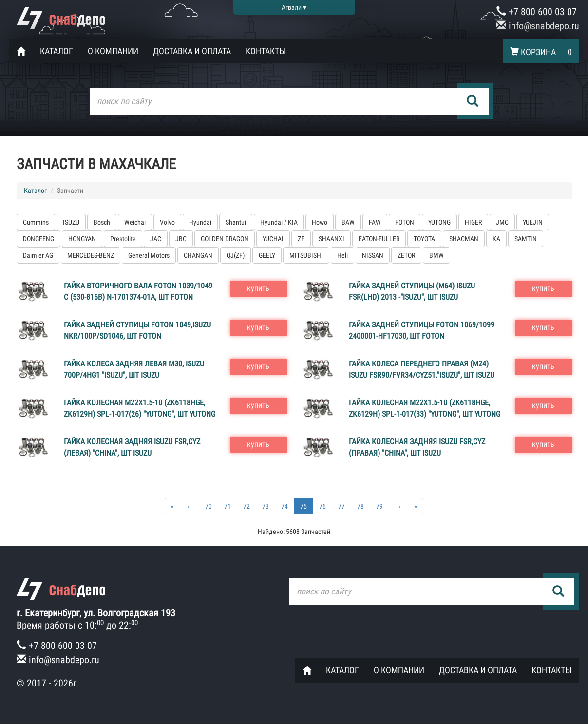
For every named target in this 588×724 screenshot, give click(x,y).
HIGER (473, 222)
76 (322, 506)
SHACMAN (464, 239)
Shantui (236, 222)
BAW (348, 222)
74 (285, 506)
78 (360, 506)
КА (496, 239)
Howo (320, 222)
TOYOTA (424, 239)
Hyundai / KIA (279, 222)
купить (258, 288)
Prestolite (123, 239)
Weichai (135, 222)
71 (228, 506)
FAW (375, 222)
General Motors (149, 255)
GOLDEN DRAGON (225, 239)
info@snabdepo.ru (538, 26)
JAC (156, 239)
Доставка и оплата (192, 51)
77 (341, 506)
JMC (502, 222)
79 (379, 506)
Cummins (36, 222)
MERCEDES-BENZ (91, 255)
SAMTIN (526, 239)
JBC (181, 239)
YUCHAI (273, 239)
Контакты (266, 51)
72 (247, 506)
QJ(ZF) (236, 255)
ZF (301, 239)
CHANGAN (198, 255)
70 (209, 506)
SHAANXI (332, 239)
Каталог (57, 51)
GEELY (267, 255)
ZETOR (406, 255)
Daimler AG (38, 255)
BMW (436, 255)
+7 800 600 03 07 (537, 12)
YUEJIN (533, 222)
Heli (342, 255)
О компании (113, 51)
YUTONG (439, 222)
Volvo (167, 222)
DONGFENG (38, 239)
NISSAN (373, 255)
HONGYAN (82, 239)
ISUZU (71, 222)
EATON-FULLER (379, 239)
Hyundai (200, 222)
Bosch (102, 222)
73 (266, 506)
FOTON (405, 222)
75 (303, 506)
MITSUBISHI (306, 255)
